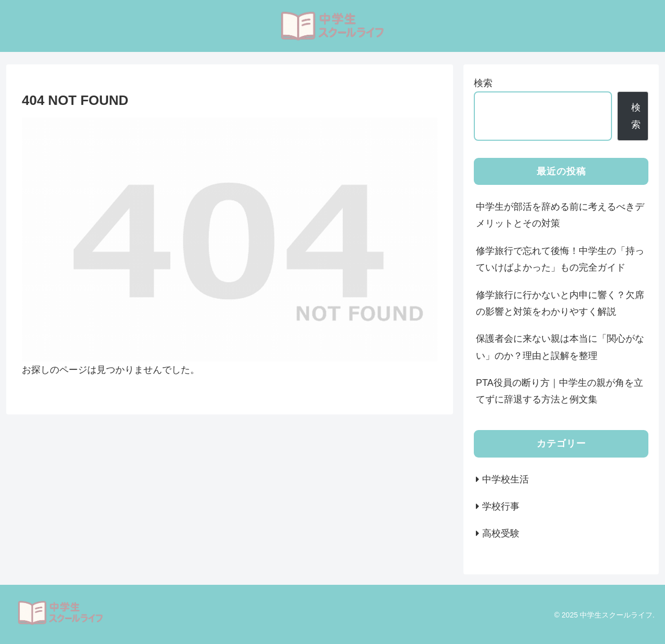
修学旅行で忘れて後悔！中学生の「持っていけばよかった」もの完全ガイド (560, 259)
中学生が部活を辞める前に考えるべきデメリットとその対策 (560, 215)
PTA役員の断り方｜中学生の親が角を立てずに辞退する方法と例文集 (560, 391)
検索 (483, 83)
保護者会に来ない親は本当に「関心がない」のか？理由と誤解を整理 (560, 347)
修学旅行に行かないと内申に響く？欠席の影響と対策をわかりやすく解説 (560, 303)
